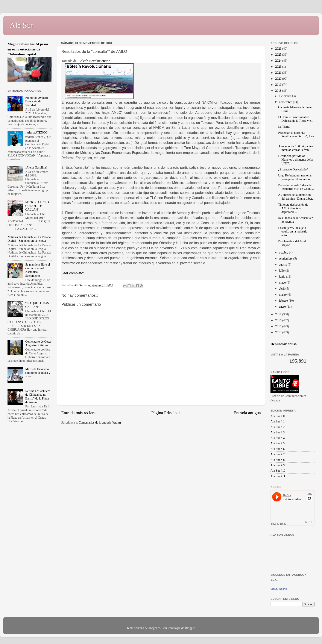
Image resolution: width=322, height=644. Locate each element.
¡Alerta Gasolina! (36, 167)
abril (282, 289)
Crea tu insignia (279, 589)
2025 (279, 55)
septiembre (286, 258)
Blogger (190, 628)
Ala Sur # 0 (278, 416)
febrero (284, 301)
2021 (279, 73)
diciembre (286, 96)
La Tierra (284, 127)
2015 (279, 326)
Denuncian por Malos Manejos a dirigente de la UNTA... (295, 160)
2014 (279, 332)
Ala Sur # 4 (278, 438)
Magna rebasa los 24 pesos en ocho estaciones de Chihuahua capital (28, 49)
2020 (279, 79)
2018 (279, 91)
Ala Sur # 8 (278, 460)
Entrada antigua (247, 413)
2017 (279, 314)
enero (283, 307)
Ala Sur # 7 (278, 454)
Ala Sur (22, 25)
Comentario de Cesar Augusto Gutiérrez (38, 343)
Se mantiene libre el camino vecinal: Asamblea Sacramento (38, 270)
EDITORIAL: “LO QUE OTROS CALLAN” (37, 206)
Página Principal (166, 413)
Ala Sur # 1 (278, 421)
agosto (283, 264)
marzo (283, 295)
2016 (279, 320)
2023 (279, 67)
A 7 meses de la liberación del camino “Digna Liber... (296, 197)
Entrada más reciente (79, 413)
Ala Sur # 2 (278, 427)
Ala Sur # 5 (278, 443)
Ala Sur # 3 (278, 432)
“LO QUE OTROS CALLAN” (37, 305)
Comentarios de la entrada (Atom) (100, 422)
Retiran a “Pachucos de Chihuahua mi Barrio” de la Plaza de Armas (38, 396)
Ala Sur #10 (278, 471)
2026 (279, 49)
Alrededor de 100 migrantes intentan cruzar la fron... (295, 148)
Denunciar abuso (284, 344)
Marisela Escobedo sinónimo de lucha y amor (38, 373)
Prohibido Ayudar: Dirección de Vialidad (37, 101)
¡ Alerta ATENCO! (37, 132)
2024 (279, 61)
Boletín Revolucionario (94, 61)
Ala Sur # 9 (278, 465)
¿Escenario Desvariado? (293, 169)
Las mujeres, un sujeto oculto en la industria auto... (293, 232)
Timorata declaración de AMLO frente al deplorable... (293, 208)
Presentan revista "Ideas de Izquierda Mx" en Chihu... (296, 187)
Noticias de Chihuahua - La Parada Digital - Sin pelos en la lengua (29, 239)
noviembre (286, 102)
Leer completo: (73, 273)
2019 (279, 85)
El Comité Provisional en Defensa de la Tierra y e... (296, 119)
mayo (283, 283)
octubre (284, 252)
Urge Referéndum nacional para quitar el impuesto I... (296, 177)
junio (283, 276)
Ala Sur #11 (278, 476)
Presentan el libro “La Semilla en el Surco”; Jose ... (296, 136)
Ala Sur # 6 (278, 449)
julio (282, 270)
